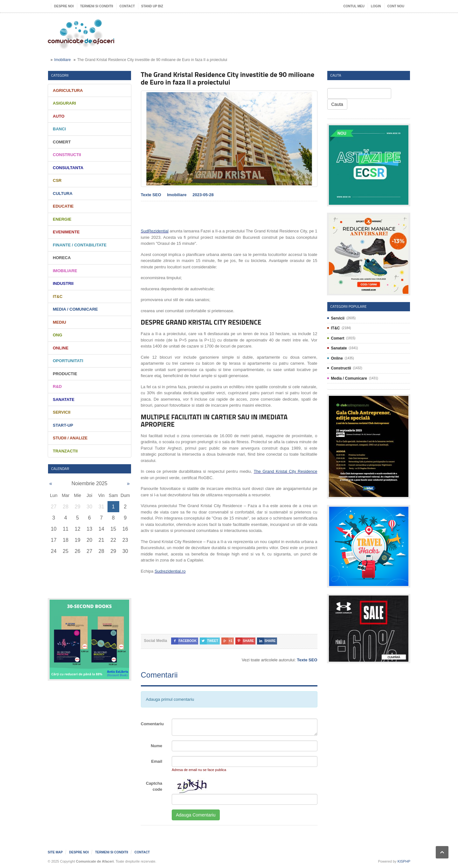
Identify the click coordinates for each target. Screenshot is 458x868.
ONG (58, 335)
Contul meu (354, 6)
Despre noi (64, 6)
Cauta (337, 104)
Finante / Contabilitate (80, 245)
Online (61, 348)
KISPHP (404, 861)
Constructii (67, 155)
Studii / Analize (70, 438)
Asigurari (64, 103)
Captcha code (154, 786)
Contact (127, 6)
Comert (62, 142)
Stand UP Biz (152, 6)
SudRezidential (155, 231)
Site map (55, 852)
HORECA (62, 258)
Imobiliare (62, 60)
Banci (59, 129)
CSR (57, 180)
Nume (156, 746)
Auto (59, 116)
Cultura (63, 193)
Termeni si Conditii (97, 6)
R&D (57, 386)
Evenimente (66, 232)
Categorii (60, 75)
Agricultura (68, 90)
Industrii (63, 283)
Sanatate (64, 400)
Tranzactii (65, 451)
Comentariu (152, 724)
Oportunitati (68, 361)
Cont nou (396, 6)
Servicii (62, 412)
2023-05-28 (203, 195)
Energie (62, 219)
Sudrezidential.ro (170, 571)
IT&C (58, 296)
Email (157, 761)
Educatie (63, 206)
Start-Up (63, 425)
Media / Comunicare (75, 309)
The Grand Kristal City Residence (286, 471)
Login (376, 6)
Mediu (59, 322)
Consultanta (68, 168)
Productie (65, 374)
